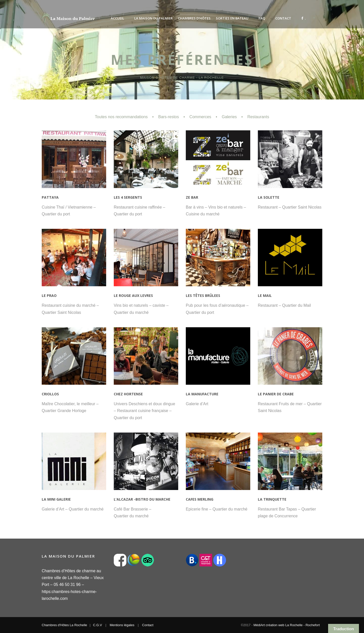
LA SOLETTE (269, 197)
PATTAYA (50, 197)
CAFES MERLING (200, 499)
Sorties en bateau (232, 18)
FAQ (262, 18)
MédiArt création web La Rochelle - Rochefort (287, 625)
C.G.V (97, 625)
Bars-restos (169, 117)
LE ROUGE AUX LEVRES (133, 295)
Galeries (229, 117)
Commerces (200, 117)
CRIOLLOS (50, 394)
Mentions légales (122, 625)
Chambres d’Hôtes (194, 18)
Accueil (117, 18)
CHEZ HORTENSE (128, 394)
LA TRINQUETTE (272, 499)
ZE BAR (192, 197)
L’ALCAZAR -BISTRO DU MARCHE (142, 499)
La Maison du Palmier (153, 18)
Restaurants (258, 117)
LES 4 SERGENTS (128, 197)
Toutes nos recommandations (121, 117)
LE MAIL (265, 295)
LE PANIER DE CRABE (276, 394)
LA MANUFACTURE (202, 394)
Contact (283, 18)
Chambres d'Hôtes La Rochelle (64, 625)
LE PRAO (49, 295)
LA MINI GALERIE (56, 499)
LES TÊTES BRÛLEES (203, 295)
